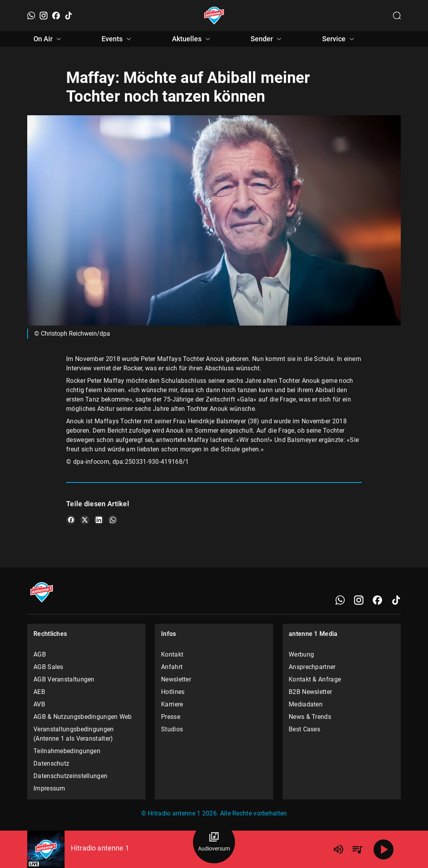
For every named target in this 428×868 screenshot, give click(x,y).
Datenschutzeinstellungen (70, 776)
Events (118, 39)
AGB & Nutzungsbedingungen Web (83, 717)
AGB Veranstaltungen (64, 679)
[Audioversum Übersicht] (214, 842)
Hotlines (173, 692)
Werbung (301, 654)
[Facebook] (56, 16)
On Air (48, 39)
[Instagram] (44, 16)
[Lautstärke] (339, 849)
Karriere (172, 704)
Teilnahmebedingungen (67, 751)
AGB (40, 654)
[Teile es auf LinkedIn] (99, 520)
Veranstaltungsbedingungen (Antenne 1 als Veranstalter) (74, 734)
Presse (171, 717)
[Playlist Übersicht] (357, 849)
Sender (267, 39)
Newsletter (176, 679)
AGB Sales (48, 667)
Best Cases (304, 729)
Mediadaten (306, 704)
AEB (39, 692)
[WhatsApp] (31, 16)
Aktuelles (192, 39)
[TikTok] (68, 16)
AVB (39, 704)
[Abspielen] (384, 849)
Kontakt (172, 654)
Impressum (49, 788)
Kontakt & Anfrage (315, 679)
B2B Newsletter (310, 692)
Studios (172, 729)
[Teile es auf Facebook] (71, 520)
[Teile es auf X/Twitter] (85, 520)
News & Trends (310, 717)
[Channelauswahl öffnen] (397, 16)
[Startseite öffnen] (214, 16)
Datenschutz (51, 763)
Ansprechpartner (312, 667)
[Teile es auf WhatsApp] (113, 520)
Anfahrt (172, 667)
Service (339, 39)
